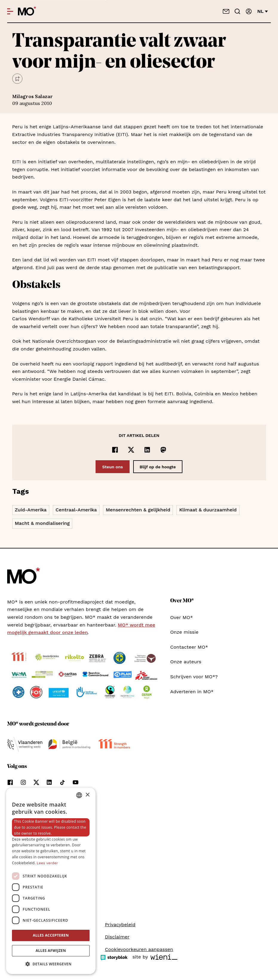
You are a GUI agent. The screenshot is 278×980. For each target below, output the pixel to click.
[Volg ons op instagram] (23, 782)
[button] (51, 964)
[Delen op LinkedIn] (147, 450)
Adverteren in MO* (192, 692)
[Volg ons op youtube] (76, 782)
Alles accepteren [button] (51, 935)
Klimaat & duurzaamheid (208, 510)
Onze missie (184, 632)
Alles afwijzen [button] (51, 951)
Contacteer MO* (189, 647)
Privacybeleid (120, 925)
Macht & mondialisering (42, 523)
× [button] (87, 795)
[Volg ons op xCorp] (36, 782)
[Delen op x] (131, 450)
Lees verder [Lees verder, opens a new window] (47, 863)
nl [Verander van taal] (263, 11)
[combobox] (79, 795)
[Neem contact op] (226, 11)
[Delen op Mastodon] (163, 450)
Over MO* (182, 617)
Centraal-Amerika (76, 510)
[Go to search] (237, 11)
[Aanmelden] (249, 11)
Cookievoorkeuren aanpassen (139, 949)
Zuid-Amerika (31, 510)
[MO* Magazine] (27, 11)
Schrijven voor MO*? (194, 677)
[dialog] (51, 881)
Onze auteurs (186, 662)
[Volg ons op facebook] (10, 782)
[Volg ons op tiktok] (62, 782)
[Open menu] (10, 11)
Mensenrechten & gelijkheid (138, 510)
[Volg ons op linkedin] (49, 782)
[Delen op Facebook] (115, 450)
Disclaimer (117, 937)
